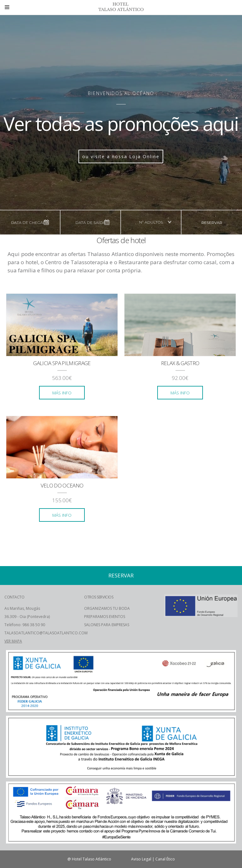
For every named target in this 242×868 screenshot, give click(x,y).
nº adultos (151, 222)
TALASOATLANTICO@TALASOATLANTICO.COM (46, 633)
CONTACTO (14, 597)
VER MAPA (13, 641)
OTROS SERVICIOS (99, 597)
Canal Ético (165, 859)
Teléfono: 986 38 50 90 (25, 625)
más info (62, 393)
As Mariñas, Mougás (22, 608)
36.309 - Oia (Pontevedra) (27, 617)
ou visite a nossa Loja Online (121, 156)
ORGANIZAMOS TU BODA (107, 608)
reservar (212, 223)
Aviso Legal (141, 859)
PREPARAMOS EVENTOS (105, 617)
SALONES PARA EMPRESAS (107, 625)
